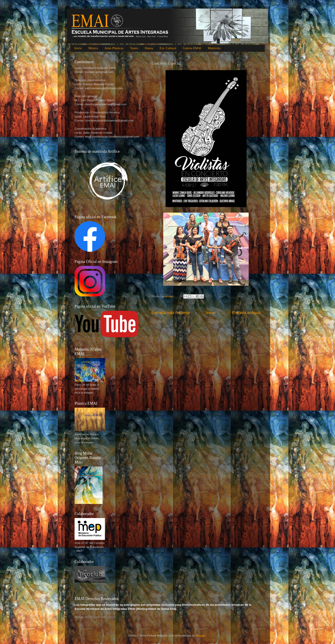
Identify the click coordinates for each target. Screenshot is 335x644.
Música (93, 48)
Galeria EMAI (192, 48)
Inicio (78, 48)
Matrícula (214, 48)
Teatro (134, 48)
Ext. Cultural (168, 48)
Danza (149, 48)
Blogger (201, 636)
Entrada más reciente (171, 313)
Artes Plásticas (114, 48)
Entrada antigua (246, 313)
